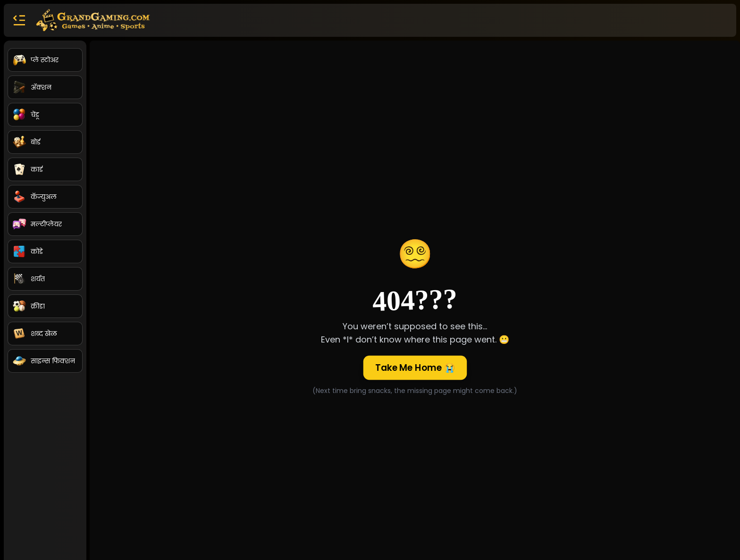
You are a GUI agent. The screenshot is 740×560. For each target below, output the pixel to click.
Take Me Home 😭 (415, 368)
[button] (19, 20)
